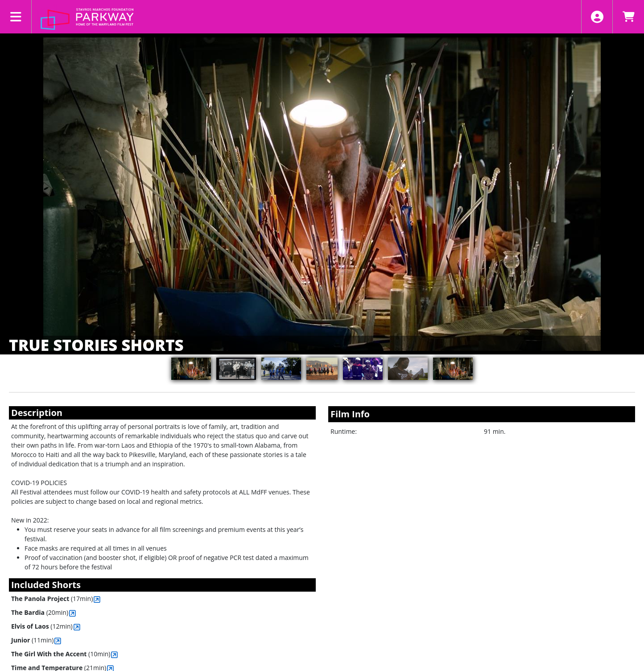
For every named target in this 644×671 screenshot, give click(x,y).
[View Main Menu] (16, 17)
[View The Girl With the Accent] (114, 655)
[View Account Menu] (597, 17)
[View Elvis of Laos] (77, 627)
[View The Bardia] (72, 613)
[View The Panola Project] (97, 599)
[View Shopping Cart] (628, 17)
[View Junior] (58, 641)
